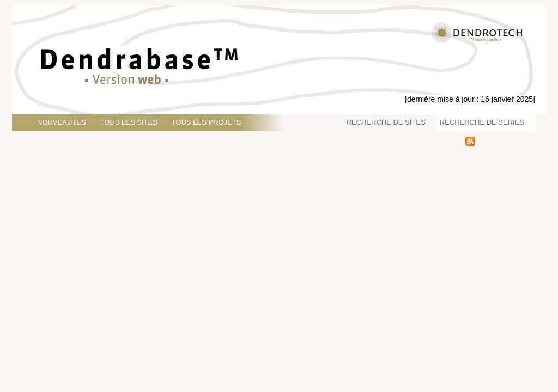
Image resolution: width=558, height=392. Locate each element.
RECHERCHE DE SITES (386, 122)
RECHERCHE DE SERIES (482, 122)
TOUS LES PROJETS (207, 122)
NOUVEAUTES (62, 122)
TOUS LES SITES (129, 122)
